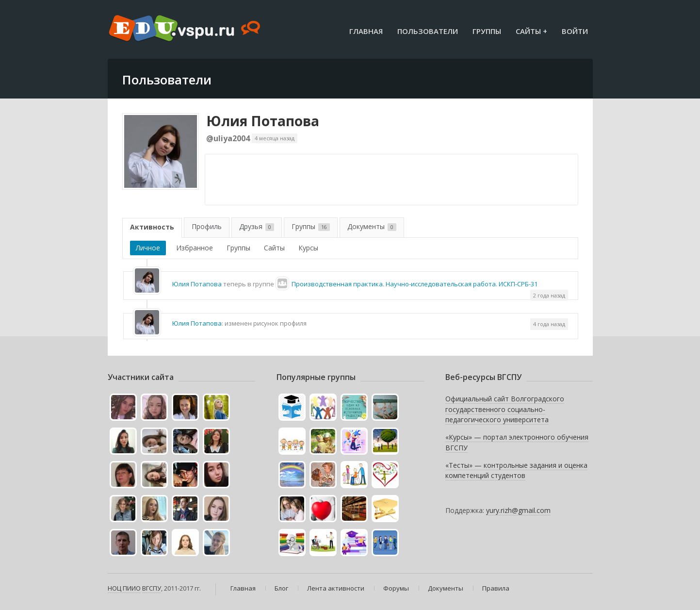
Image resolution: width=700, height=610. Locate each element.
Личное (148, 248)
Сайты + (531, 31)
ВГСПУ (152, 588)
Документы (372, 226)
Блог (281, 588)
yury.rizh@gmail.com (518, 510)
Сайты (274, 248)
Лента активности (336, 588)
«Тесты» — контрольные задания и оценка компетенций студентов (516, 470)
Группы (487, 31)
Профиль (207, 226)
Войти (575, 31)
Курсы (308, 248)
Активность (152, 227)
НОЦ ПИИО (124, 588)
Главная (366, 31)
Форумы (396, 588)
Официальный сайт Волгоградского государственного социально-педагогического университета (505, 409)
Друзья (257, 226)
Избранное (195, 248)
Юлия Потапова (263, 121)
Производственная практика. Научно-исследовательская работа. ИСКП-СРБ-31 (415, 284)
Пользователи (428, 31)
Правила (496, 588)
